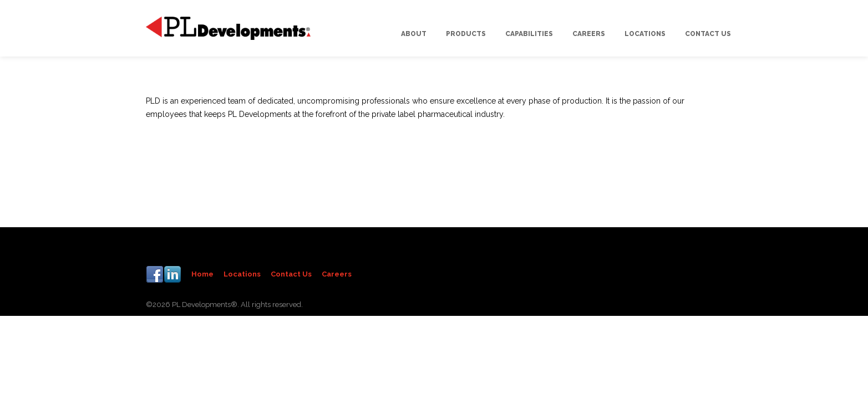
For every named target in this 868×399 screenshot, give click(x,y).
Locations (242, 274)
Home (202, 274)
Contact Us (291, 274)
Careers (337, 274)
